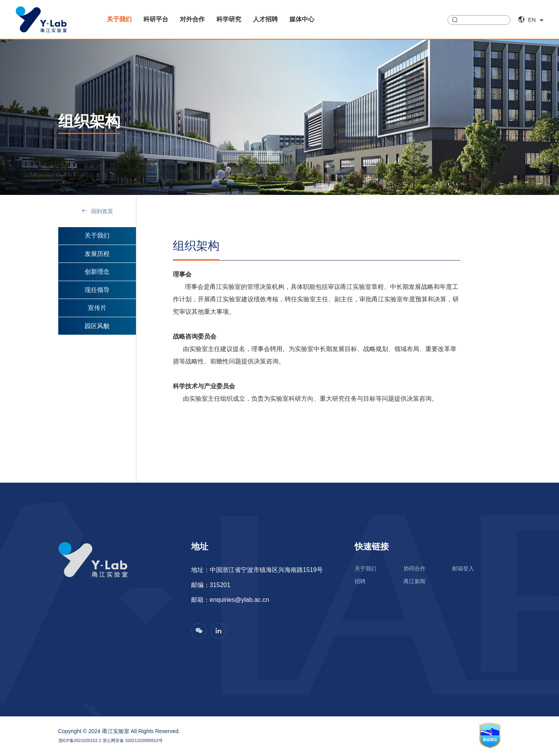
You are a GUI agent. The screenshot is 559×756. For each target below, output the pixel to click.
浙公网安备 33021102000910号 (133, 741)
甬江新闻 (414, 582)
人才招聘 (265, 19)
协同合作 (414, 569)
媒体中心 (302, 19)
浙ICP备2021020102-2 (80, 741)
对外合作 (192, 19)
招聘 (360, 582)
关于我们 (119, 19)
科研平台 (156, 19)
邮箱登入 (463, 569)
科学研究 (229, 19)
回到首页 (97, 211)
